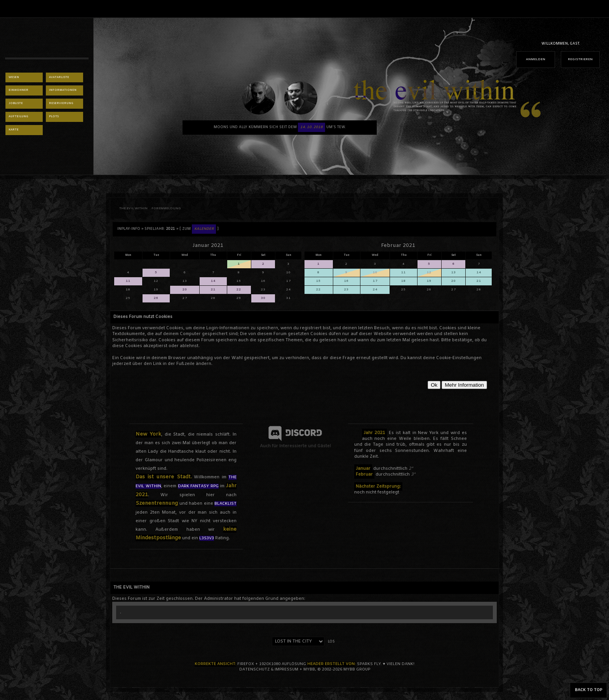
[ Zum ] (199, 229)
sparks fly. (369, 664)
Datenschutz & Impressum (269, 670)
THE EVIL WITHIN (133, 208)
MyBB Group (357, 670)
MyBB (309, 670)
